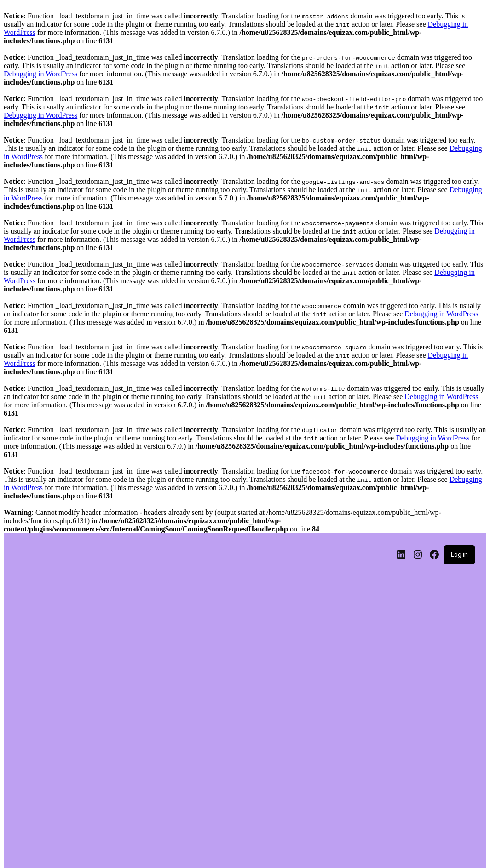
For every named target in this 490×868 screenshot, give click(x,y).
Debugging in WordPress (40, 74)
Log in (459, 554)
